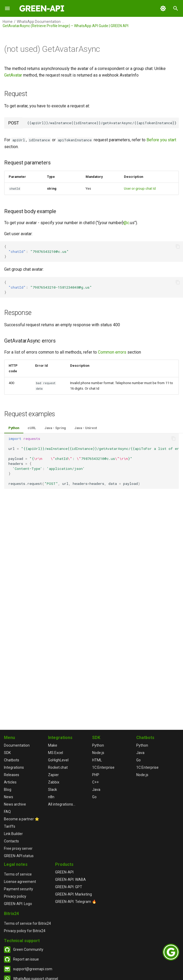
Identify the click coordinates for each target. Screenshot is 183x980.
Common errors (112, 352)
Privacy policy (15, 896)
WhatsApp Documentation (39, 22)
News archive (15, 804)
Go (94, 797)
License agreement (20, 882)
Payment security (19, 889)
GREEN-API (64, 872)
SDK (7, 753)
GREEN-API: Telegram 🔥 (76, 902)
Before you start (161, 140)
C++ (95, 782)
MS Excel (56, 753)
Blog (8, 790)
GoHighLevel (58, 760)
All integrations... (62, 804)
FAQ (7, 812)
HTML (97, 760)
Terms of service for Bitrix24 (27, 923)
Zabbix (54, 782)
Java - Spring (55, 428)
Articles (10, 782)
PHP (96, 775)
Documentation (17, 745)
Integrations (14, 767)
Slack (53, 790)
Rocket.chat (58, 767)
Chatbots (12, 760)
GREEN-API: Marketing (74, 894)
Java (96, 790)
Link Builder (13, 834)
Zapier (53, 775)
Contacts (11, 841)
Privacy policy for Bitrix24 (25, 931)
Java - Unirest (86, 428)
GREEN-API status (19, 856)
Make (53, 745)
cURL (32, 428)
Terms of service (18, 874)
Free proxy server (18, 848)
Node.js (98, 753)
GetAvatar (13, 75)
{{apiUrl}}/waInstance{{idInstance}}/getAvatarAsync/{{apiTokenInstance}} (102, 123)
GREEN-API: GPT (69, 887)
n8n (51, 797)
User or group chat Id (140, 189)
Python (14, 428)
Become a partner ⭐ (22, 819)
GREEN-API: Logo (18, 904)
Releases (12, 775)
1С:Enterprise (103, 767)
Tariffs (10, 826)
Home (8, 22)
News (9, 797)
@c (126, 223)
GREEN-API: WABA (70, 880)
